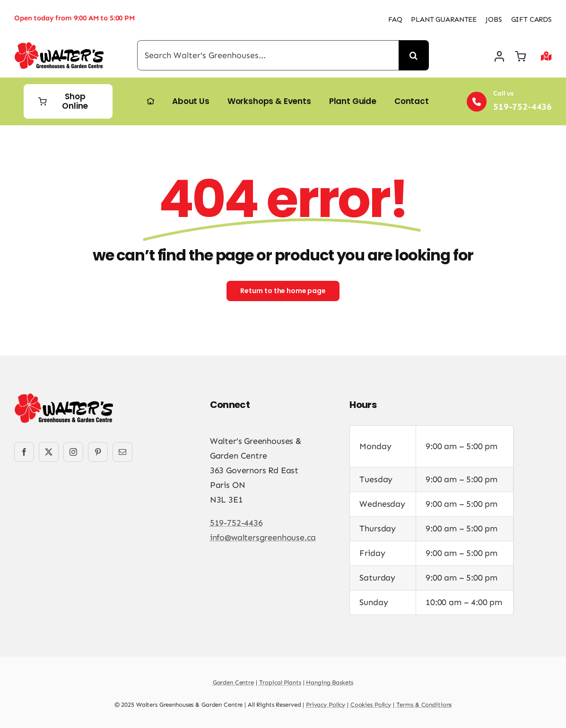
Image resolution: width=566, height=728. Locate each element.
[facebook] (24, 452)
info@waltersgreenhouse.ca (263, 537)
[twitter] (49, 452)
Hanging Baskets (330, 682)
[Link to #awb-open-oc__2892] (546, 56)
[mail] (122, 452)
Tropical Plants (280, 682)
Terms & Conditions (424, 705)
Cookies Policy (371, 705)
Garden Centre (233, 682)
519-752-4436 (236, 523)
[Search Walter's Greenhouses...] (268, 55)
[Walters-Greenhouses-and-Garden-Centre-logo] (59, 46)
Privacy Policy (326, 705)
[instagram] (73, 452)
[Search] (414, 55)
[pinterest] (98, 452)
